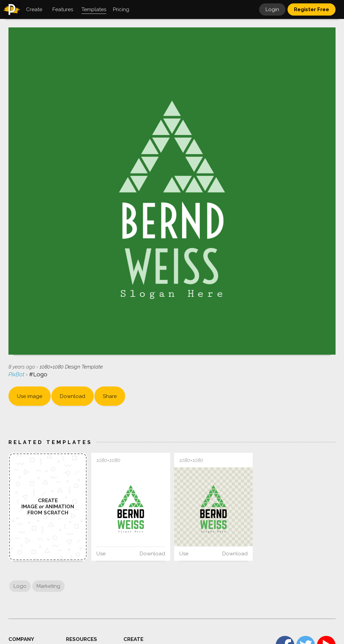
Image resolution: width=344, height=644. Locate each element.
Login (272, 9)
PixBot (17, 374)
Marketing (48, 586)
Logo (20, 586)
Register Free (312, 9)
